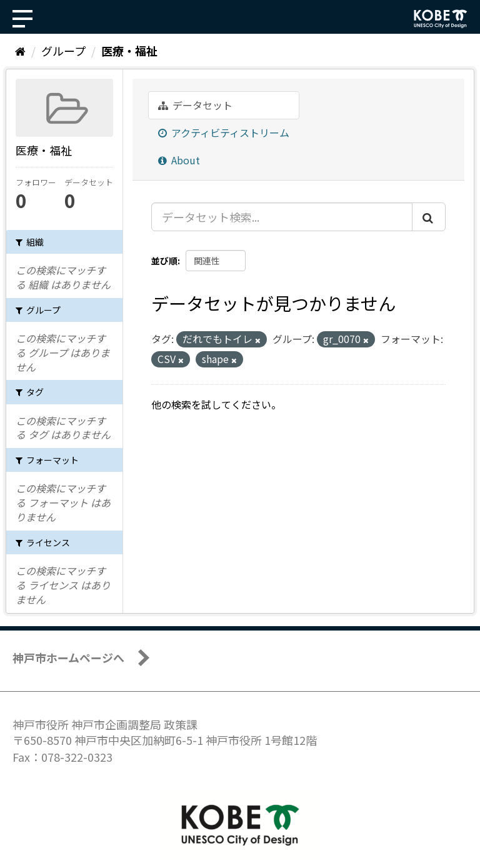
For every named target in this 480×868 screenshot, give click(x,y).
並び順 (164, 261)
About (179, 160)
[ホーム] (20, 51)
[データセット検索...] (282, 217)
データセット (195, 105)
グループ (63, 51)
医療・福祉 (129, 51)
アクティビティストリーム (224, 132)
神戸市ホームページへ (68, 657)
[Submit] (429, 217)
